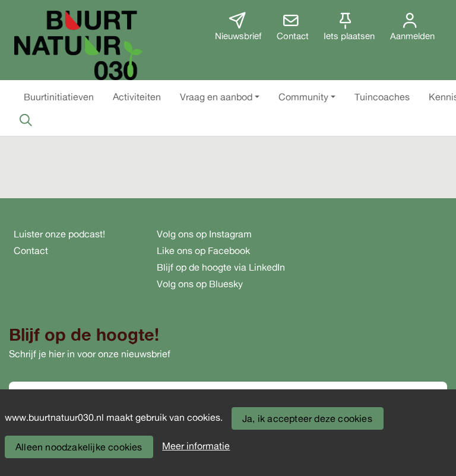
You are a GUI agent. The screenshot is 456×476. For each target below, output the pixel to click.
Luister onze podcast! (59, 234)
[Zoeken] (26, 120)
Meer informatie (196, 446)
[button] (59, 97)
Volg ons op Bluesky (200, 284)
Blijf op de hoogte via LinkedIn (221, 267)
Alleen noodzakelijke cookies (79, 447)
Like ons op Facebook (203, 250)
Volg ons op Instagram (204, 234)
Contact (31, 250)
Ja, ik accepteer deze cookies (307, 418)
